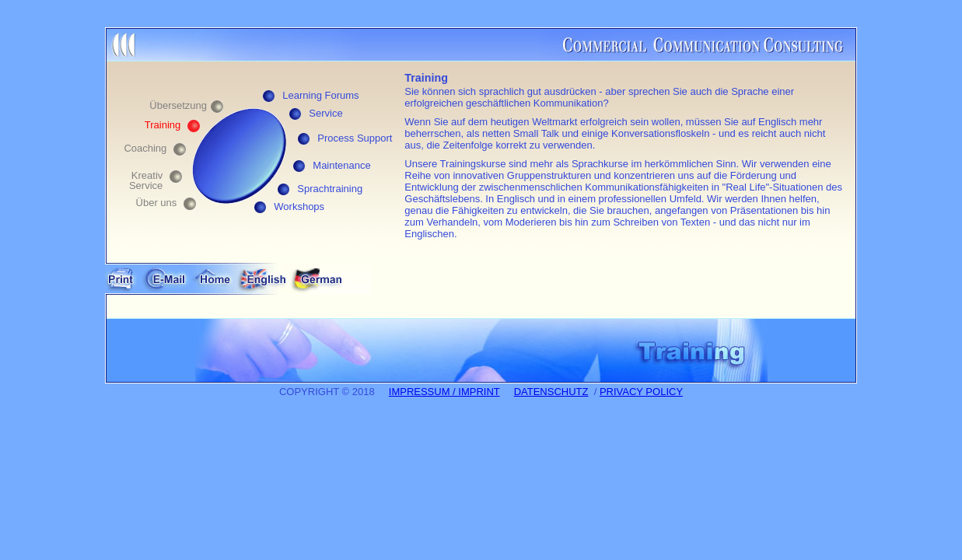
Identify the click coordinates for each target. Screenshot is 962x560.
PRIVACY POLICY (641, 392)
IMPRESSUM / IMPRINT (444, 392)
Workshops (299, 206)
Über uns (157, 203)
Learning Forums (320, 95)
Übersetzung (178, 105)
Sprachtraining (330, 189)
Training (163, 125)
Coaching (145, 148)
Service (325, 113)
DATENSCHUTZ (551, 392)
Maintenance (341, 165)
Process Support (355, 138)
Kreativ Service (146, 180)
